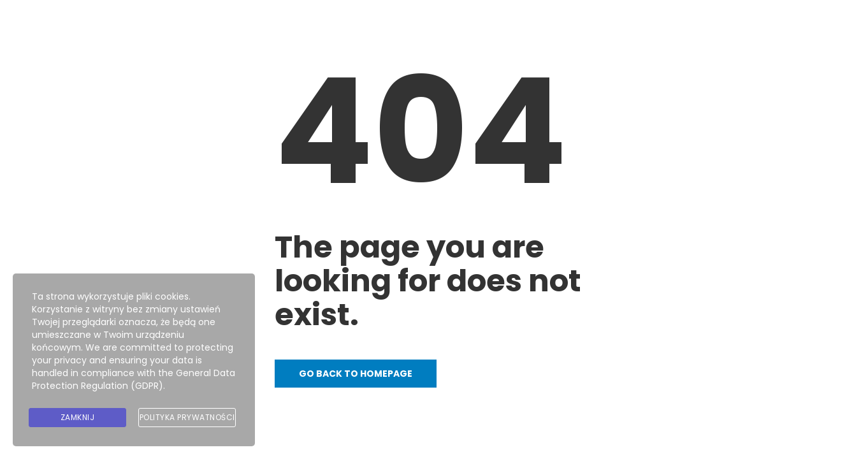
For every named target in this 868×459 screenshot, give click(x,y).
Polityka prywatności (187, 417)
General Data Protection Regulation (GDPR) (134, 379)
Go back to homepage (356, 374)
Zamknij (78, 417)
